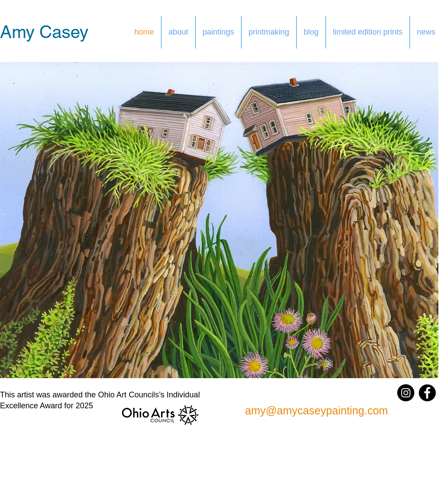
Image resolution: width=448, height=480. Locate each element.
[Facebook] (427, 393)
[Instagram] (406, 393)
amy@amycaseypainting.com (317, 410)
